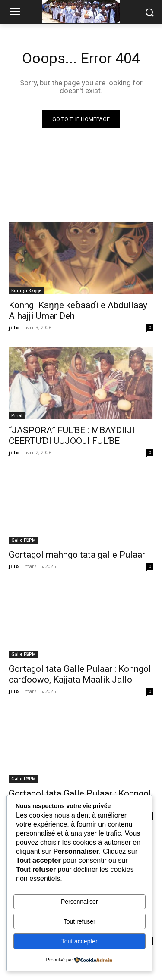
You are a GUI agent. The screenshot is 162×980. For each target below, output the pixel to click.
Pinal (17, 415)
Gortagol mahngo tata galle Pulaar (77, 555)
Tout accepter (79, 941)
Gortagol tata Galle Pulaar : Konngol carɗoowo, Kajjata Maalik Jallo (80, 674)
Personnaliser (79, 902)
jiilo (14, 327)
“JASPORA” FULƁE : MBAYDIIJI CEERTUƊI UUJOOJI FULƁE (72, 435)
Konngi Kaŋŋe (26, 290)
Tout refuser (79, 921)
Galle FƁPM (24, 540)
